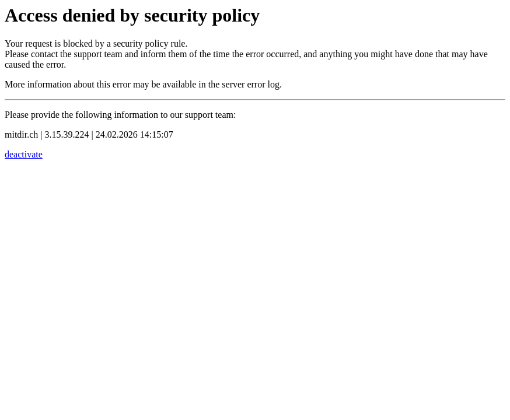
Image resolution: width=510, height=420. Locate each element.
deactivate (24, 154)
